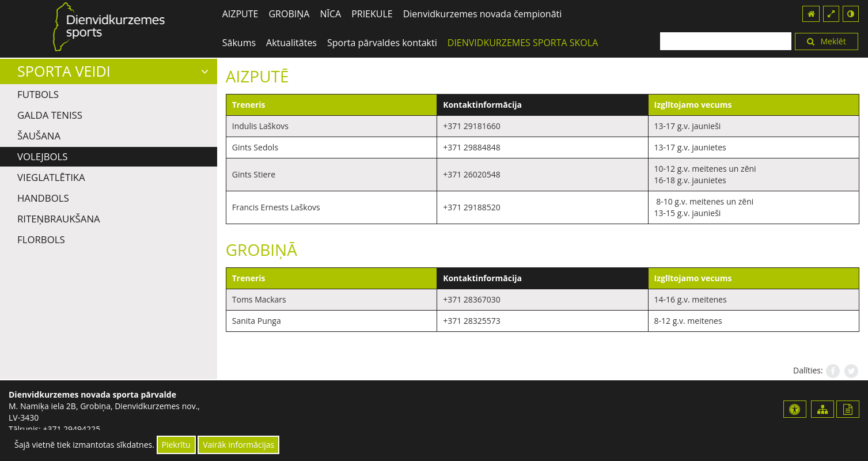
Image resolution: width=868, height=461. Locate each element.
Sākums (239, 43)
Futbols (38, 94)
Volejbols (43, 156)
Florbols (41, 239)
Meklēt (827, 41)
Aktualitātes (291, 43)
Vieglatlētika (51, 177)
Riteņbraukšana (59, 219)
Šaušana (39, 136)
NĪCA (330, 14)
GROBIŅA (289, 14)
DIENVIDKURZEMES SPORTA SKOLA (523, 43)
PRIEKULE (372, 14)
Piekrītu (176, 445)
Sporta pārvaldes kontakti (382, 43)
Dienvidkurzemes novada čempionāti (483, 14)
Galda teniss (50, 115)
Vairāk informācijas (238, 445)
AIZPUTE (240, 14)
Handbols (43, 198)
